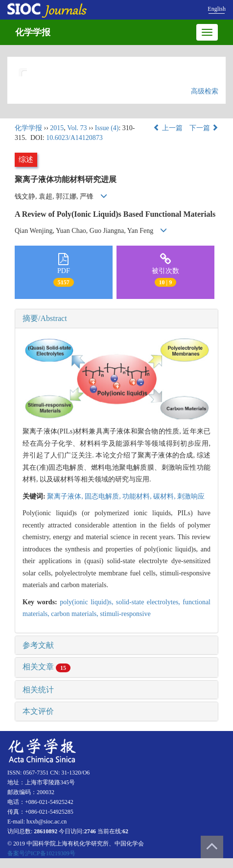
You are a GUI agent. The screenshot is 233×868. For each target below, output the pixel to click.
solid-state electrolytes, (149, 602)
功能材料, (138, 496)
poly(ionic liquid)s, (88, 602)
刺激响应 (191, 496)
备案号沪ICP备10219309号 (41, 853)
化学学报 (33, 32)
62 (125, 831)
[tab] (116, 319)
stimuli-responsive (125, 614)
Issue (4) (107, 128)
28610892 (46, 831)
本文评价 (38, 711)
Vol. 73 (77, 128)
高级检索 (205, 91)
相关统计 (38, 690)
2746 (90, 831)
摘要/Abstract (45, 318)
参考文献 (38, 645)
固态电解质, (104, 496)
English (217, 9)
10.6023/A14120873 (74, 138)
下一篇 (204, 128)
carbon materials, (75, 614)
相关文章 (47, 667)
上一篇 (168, 128)
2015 (57, 128)
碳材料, (165, 496)
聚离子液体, (66, 496)
